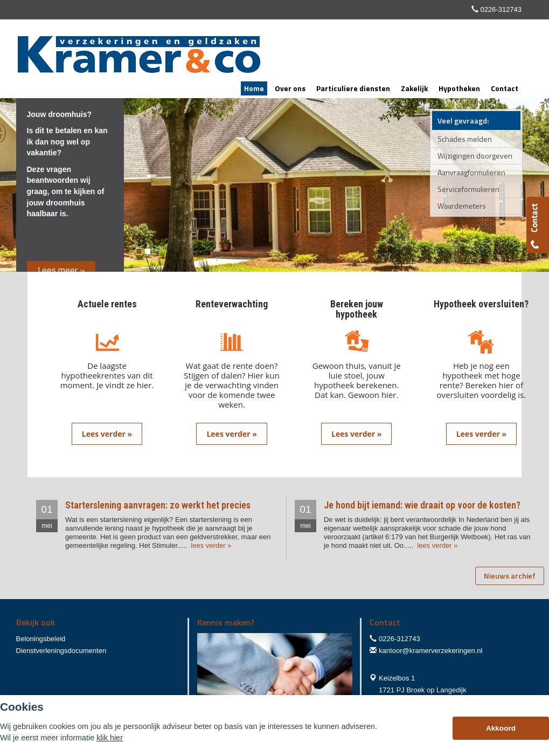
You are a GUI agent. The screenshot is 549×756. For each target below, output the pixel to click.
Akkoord (501, 728)
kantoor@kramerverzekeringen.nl (430, 651)
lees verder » (210, 545)
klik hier (110, 738)
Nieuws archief (510, 576)
